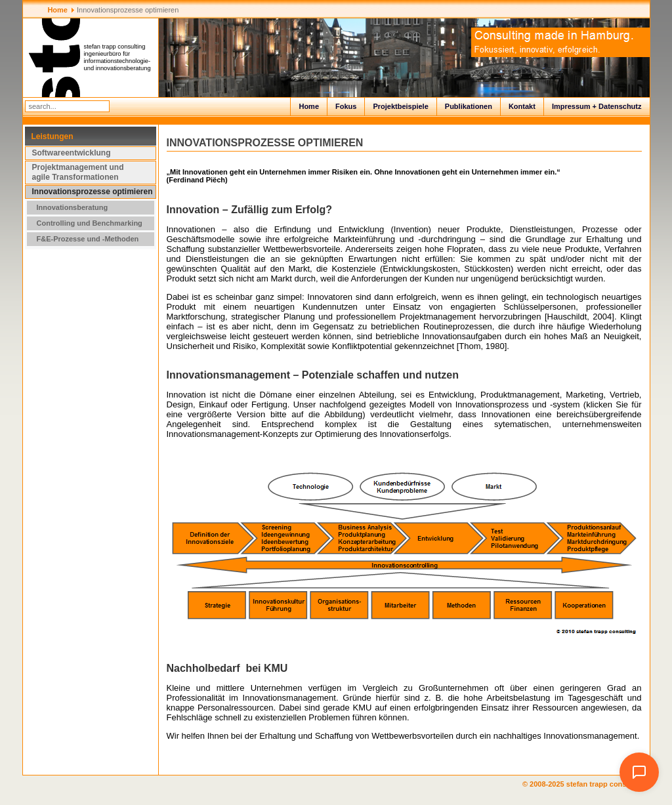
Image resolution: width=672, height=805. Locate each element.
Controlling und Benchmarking (90, 223)
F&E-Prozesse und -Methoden (88, 239)
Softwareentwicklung (72, 153)
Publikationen (469, 106)
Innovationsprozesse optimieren (93, 192)
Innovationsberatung (73, 207)
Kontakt (522, 106)
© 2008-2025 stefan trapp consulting (586, 784)
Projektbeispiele (400, 106)
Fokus (346, 106)
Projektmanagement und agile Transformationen (78, 172)
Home (309, 106)
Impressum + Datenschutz (597, 106)
